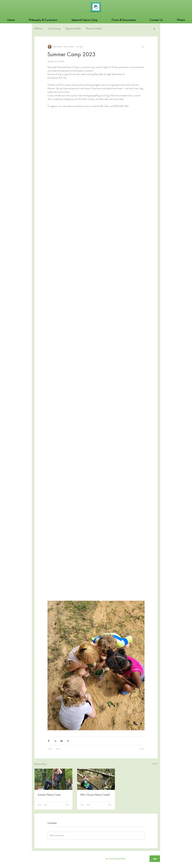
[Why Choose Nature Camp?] (96, 779)
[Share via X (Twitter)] (55, 741)
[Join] (155, 859)
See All (155, 764)
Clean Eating (54, 29)
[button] (181, 20)
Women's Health (94, 29)
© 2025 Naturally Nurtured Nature (51, 857)
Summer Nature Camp (49, 795)
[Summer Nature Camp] (53, 779)
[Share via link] (68, 741)
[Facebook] (96, 859)
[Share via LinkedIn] (62, 741)
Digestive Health (73, 29)
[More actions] (143, 47)
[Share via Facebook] (49, 741)
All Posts (39, 29)
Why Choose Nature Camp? (95, 795)
